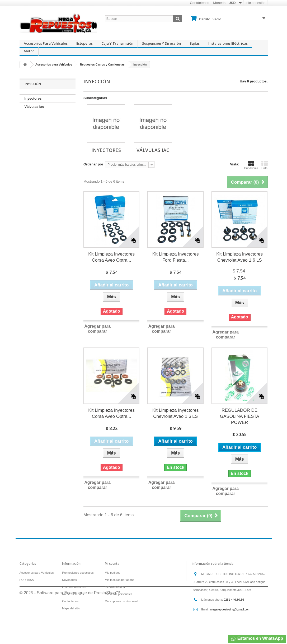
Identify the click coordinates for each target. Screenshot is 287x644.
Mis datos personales (119, 594)
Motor (29, 51)
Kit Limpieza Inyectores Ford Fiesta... (176, 257)
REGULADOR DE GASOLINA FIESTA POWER (240, 416)
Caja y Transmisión (117, 43)
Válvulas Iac (34, 107)
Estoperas (84, 43)
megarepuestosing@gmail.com (230, 609)
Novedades (69, 580)
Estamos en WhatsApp (257, 639)
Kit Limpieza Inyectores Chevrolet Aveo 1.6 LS (239, 257)
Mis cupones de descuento (122, 601)
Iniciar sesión (256, 3)
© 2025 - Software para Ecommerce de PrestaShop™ (70, 630)
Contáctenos (199, 3)
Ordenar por (93, 164)
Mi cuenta (112, 564)
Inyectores (33, 98)
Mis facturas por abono (120, 580)
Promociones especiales (78, 573)
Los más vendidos (74, 587)
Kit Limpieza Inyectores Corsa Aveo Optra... (111, 257)
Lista (265, 165)
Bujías (195, 43)
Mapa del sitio (71, 608)
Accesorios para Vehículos (46, 43)
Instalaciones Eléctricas (228, 43)
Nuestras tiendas (73, 594)
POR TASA (27, 580)
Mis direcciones (115, 587)
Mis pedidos (113, 573)
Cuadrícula (251, 165)
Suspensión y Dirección (161, 43)
